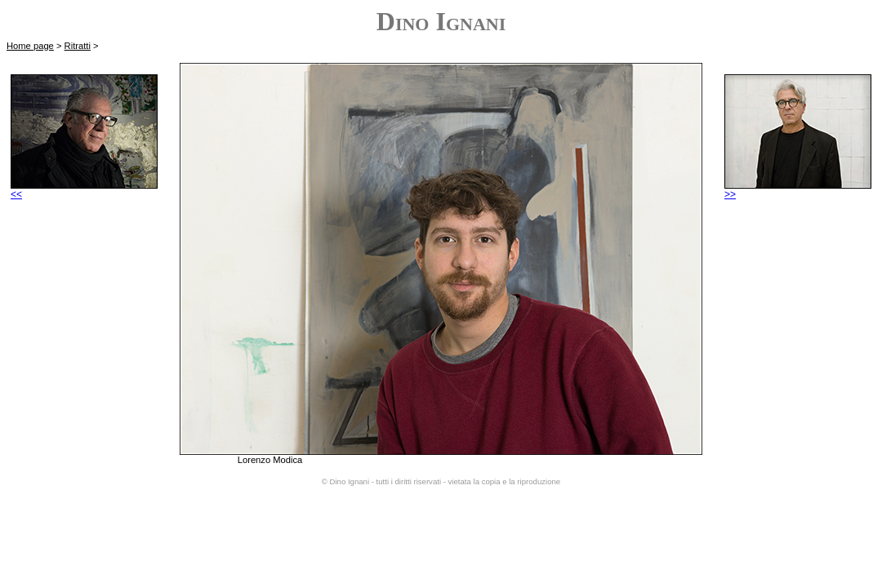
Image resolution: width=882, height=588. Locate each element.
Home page (30, 46)
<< (84, 190)
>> (798, 190)
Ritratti (78, 46)
